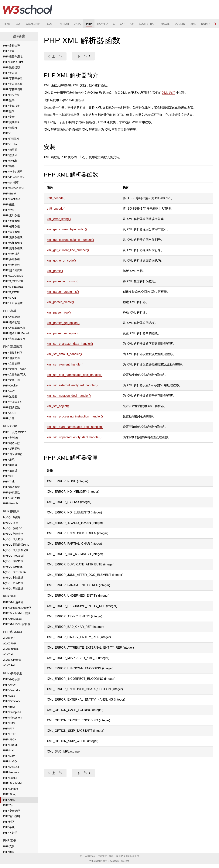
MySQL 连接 (11, 523)
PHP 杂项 (9, 827)
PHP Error (9, 707)
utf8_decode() (56, 198)
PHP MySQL (11, 761)
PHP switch (10, 161)
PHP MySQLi (11, 767)
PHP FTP (9, 729)
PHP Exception (12, 712)
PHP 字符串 (10, 73)
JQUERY (180, 24)
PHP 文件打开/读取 (15, 369)
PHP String (10, 794)
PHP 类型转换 (12, 106)
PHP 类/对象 (11, 438)
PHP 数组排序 (12, 254)
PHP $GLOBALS (13, 276)
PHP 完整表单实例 (14, 339)
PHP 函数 (9, 204)
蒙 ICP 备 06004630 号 (128, 856)
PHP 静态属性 (12, 492)
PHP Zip (8, 805)
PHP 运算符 (10, 128)
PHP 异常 (9, 418)
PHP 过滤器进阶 (13, 402)
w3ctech (115, 861)
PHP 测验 (9, 852)
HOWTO (102, 24)
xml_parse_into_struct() (63, 281)
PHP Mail (9, 750)
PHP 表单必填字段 (14, 328)
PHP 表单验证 (12, 322)
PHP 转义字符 (12, 95)
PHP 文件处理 (12, 364)
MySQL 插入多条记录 (16, 550)
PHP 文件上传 (12, 380)
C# (132, 24)
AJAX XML (10, 654)
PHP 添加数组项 (13, 243)
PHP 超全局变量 (13, 270)
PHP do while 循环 (14, 177)
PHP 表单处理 (12, 317)
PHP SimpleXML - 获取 (17, 613)
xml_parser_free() (59, 312)
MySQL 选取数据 (13, 561)
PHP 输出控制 (12, 816)
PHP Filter (9, 723)
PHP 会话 (9, 391)
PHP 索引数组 (12, 215)
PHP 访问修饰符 (13, 454)
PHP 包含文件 (12, 358)
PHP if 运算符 (11, 139)
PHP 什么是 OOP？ (15, 432)
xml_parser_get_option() (63, 323)
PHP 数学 (9, 111)
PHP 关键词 (10, 833)
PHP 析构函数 (12, 449)
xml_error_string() (59, 219)
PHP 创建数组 (12, 226)
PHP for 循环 (11, 183)
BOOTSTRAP (147, 24)
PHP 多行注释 (12, 46)
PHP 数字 (9, 100)
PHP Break (10, 194)
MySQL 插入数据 (13, 539)
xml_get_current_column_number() (70, 240)
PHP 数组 (9, 210)
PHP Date (9, 696)
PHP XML (9, 800)
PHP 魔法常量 (12, 122)
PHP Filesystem (13, 718)
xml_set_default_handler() (64, 354)
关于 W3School (87, 856)
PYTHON (63, 24)
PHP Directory (12, 701)
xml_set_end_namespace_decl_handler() (75, 375)
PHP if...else (10, 144)
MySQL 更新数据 (13, 583)
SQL (50, 24)
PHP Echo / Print (13, 62)
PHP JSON (10, 413)
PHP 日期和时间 (13, 353)
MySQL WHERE (13, 567)
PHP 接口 (9, 476)
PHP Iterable (11, 503)
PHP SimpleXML (13, 783)
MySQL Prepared (13, 556)
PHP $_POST (11, 292)
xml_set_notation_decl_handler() (69, 396)
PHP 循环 (9, 166)
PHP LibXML (11, 745)
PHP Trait (9, 482)
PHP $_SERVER (13, 281)
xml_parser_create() (60, 302)
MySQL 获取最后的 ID (16, 545)
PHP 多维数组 (12, 259)
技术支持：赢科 (106, 856)
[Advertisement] (128, 814)
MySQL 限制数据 (13, 588)
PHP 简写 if (10, 150)
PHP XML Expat (13, 619)
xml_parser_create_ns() (63, 292)
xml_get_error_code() (61, 261)
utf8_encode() (56, 209)
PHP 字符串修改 (13, 78)
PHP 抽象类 (10, 471)
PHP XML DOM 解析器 (17, 624)
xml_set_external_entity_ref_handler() (72, 385)
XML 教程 (169, 93)
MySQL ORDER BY (15, 572)
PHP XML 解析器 (13, 602)
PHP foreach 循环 (14, 188)
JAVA (77, 24)
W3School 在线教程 (27, 9)
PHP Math (9, 756)
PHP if (7, 133)
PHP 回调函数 (12, 407)
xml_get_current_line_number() (68, 250)
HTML (7, 24)
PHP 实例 (9, 846)
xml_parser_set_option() (63, 333)
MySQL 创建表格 (13, 534)
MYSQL (165, 24)
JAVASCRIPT (34, 24)
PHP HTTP (10, 734)
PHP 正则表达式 (13, 303)
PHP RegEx (10, 778)
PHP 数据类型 (12, 67)
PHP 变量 (9, 51)
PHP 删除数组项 (13, 248)
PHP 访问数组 (12, 232)
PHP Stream (11, 789)
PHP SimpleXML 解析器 (17, 608)
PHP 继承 (9, 460)
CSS (18, 24)
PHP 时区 (9, 822)
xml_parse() (55, 271)
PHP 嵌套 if (10, 155)
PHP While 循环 (13, 172)
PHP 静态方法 (12, 487)
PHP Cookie (10, 386)
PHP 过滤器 (10, 396)
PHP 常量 (9, 117)
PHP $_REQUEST (14, 287)
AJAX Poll (9, 665)
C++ (123, 24)
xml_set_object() (58, 406)
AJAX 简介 (10, 638)
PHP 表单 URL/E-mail (16, 333)
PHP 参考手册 (12, 679)
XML (193, 24)
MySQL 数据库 (12, 517)
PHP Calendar (12, 690)
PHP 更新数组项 (13, 237)
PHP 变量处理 (12, 811)
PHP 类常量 (10, 465)
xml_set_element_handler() (65, 364)
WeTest (125, 861)
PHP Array (9, 685)
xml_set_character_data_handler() (70, 344)
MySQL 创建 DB (13, 528)
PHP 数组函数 (12, 265)
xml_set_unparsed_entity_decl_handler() (74, 437)
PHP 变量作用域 (13, 57)
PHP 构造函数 (12, 443)
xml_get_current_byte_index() (67, 229)
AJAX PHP (10, 643)
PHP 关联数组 (12, 221)
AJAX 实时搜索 (12, 660)
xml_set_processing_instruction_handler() (75, 416)
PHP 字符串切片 (13, 89)
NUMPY (206, 24)
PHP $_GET (10, 298)
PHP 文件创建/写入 (15, 375)
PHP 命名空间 (12, 498)
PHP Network (11, 772)
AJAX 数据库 (11, 649)
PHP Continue (12, 199)
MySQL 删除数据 (13, 578)
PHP (89, 24)
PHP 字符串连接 (13, 84)
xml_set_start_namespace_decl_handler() (75, 427)
